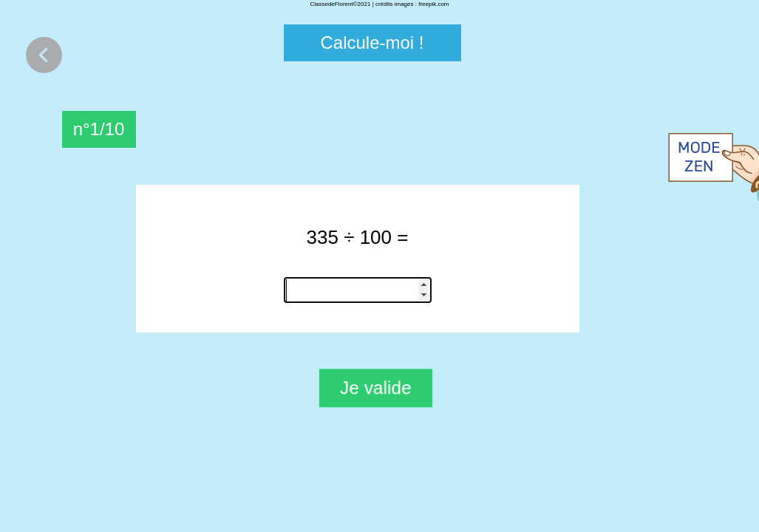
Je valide (375, 388)
